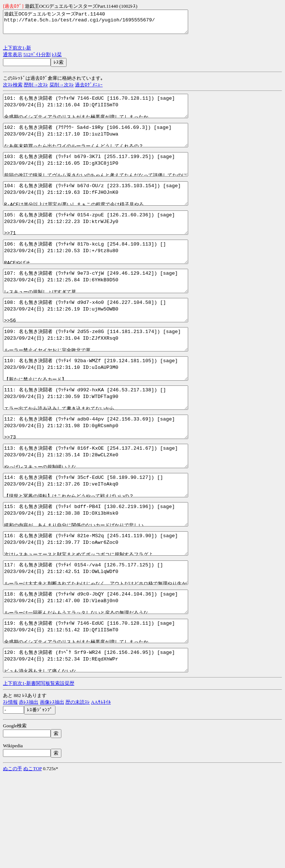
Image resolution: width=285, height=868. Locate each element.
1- (24, 52)
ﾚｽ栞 (57, 59)
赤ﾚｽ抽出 (29, 795)
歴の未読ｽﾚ (78, 795)
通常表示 (13, 59)
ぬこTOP (33, 862)
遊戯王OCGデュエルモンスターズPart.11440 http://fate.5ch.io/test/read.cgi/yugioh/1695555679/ (107, 24)
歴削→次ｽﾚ (36, 89)
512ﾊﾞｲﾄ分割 (37, 59)
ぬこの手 (13, 862)
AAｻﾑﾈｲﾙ (101, 795)
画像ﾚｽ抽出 (52, 795)
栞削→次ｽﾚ (62, 89)
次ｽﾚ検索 (13, 89)
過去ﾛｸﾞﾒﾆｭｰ (89, 89)
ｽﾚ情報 (10, 795)
